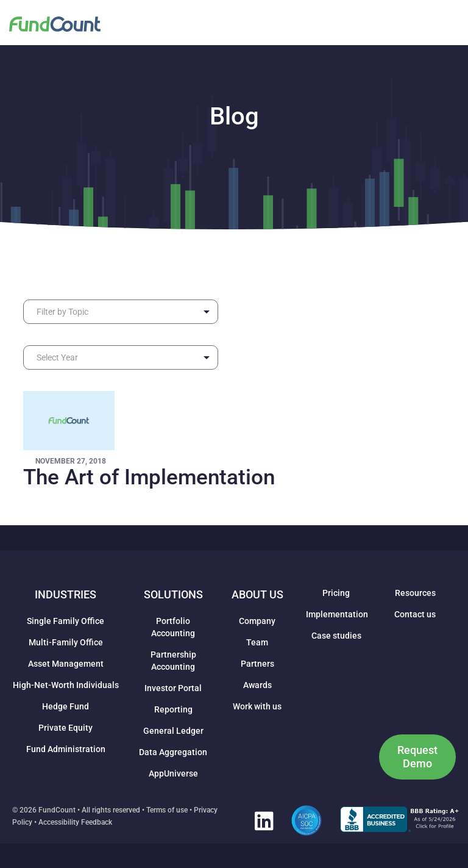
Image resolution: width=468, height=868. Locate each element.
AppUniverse (173, 773)
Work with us (257, 706)
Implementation (337, 614)
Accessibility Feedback (75, 822)
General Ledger (173, 731)
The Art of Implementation (149, 477)
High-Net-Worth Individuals (66, 685)
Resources (415, 593)
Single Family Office (66, 621)
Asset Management (66, 664)
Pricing (336, 593)
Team (257, 642)
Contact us (415, 614)
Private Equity (66, 728)
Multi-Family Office (66, 642)
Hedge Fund (66, 706)
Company (257, 621)
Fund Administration (66, 749)
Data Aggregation (173, 752)
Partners (257, 664)
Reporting (173, 709)
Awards (257, 685)
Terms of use (167, 810)
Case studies (336, 636)
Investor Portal (173, 688)
